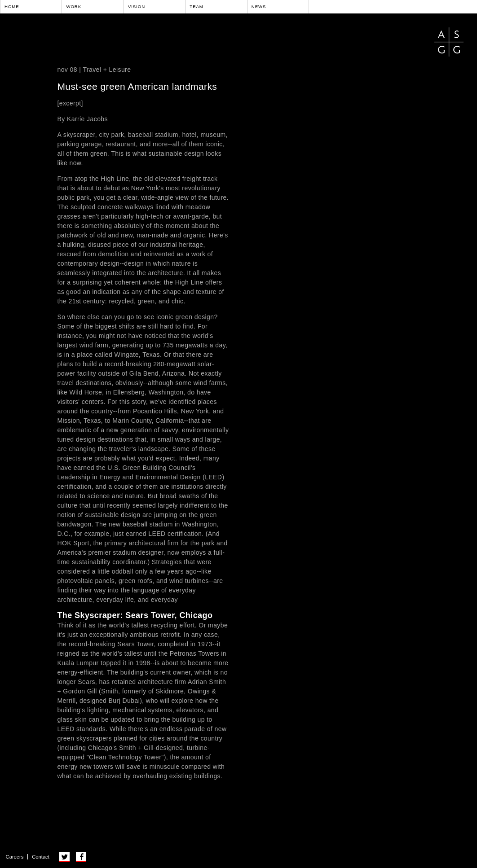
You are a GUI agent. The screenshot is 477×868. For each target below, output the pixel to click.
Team (197, 7)
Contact (41, 857)
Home (12, 7)
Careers (15, 857)
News (259, 7)
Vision (137, 7)
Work (74, 7)
